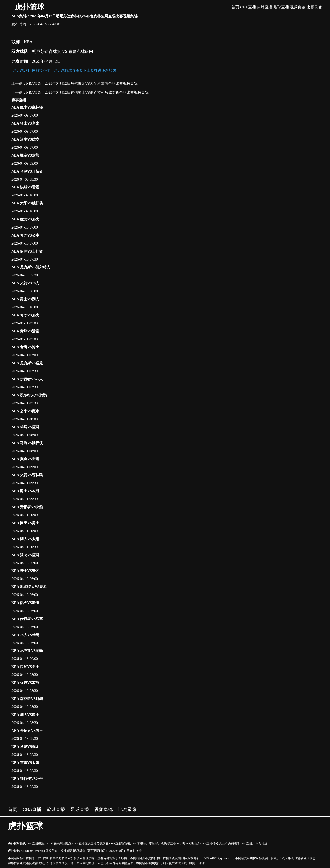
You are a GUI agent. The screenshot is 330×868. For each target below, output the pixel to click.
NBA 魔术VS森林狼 (27, 107)
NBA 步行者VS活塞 (27, 619)
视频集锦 (298, 7)
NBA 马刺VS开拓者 (27, 171)
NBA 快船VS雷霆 (25, 187)
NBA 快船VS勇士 (25, 667)
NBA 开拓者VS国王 (27, 731)
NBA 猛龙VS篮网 (25, 555)
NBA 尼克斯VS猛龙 (27, 363)
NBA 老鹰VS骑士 (25, 347)
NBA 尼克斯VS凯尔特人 (31, 267)
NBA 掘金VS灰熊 (25, 155)
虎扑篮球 (30, 7)
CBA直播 (248, 7)
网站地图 (262, 843)
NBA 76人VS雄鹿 (25, 635)
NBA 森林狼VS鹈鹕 (27, 699)
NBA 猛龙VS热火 (25, 219)
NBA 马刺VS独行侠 (27, 443)
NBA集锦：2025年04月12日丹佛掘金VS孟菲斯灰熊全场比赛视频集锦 (82, 83)
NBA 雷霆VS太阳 (25, 763)
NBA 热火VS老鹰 (25, 603)
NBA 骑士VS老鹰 (25, 123)
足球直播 (281, 7)
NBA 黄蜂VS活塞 (25, 331)
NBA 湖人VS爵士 (25, 715)
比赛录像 (314, 7)
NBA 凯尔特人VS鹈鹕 (29, 395)
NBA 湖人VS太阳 (25, 539)
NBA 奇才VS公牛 (25, 235)
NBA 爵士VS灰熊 (25, 491)
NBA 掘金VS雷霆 (25, 459)
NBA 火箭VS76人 (25, 283)
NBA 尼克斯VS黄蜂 (27, 651)
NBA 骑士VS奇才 (25, 571)
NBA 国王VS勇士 (25, 523)
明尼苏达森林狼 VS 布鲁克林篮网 (63, 52)
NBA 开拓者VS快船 (27, 507)
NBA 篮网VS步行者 (27, 251)
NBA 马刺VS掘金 (25, 747)
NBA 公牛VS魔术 (25, 411)
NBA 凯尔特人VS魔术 (29, 587)
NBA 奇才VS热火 (25, 315)
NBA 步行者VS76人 (27, 379)
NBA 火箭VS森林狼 (27, 475)
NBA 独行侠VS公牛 (27, 779)
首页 (235, 7)
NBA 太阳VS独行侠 (27, 203)
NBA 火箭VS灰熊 (25, 683)
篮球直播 (265, 7)
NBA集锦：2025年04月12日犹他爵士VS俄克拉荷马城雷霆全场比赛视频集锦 (87, 92)
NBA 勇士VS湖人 (25, 299)
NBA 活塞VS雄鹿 (25, 139)
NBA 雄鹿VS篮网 (25, 427)
